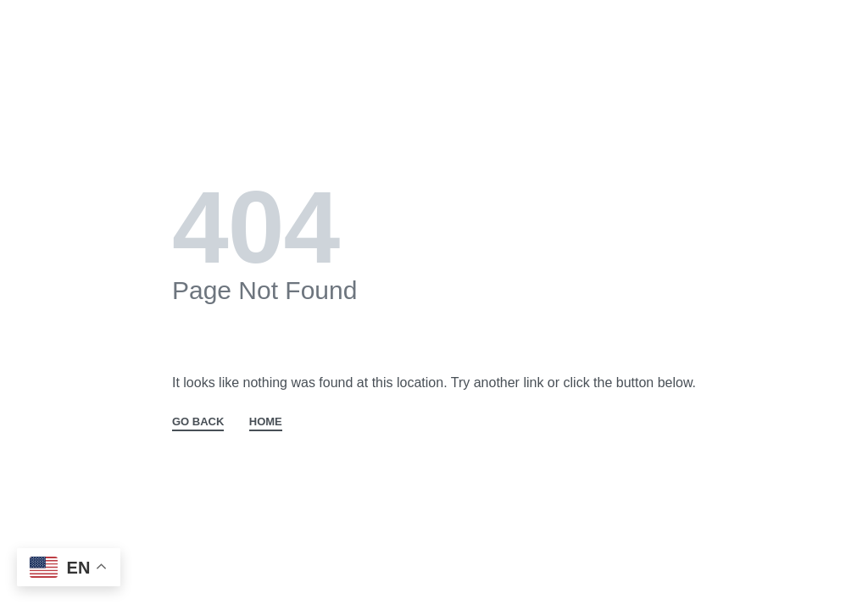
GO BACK (198, 422)
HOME (266, 422)
